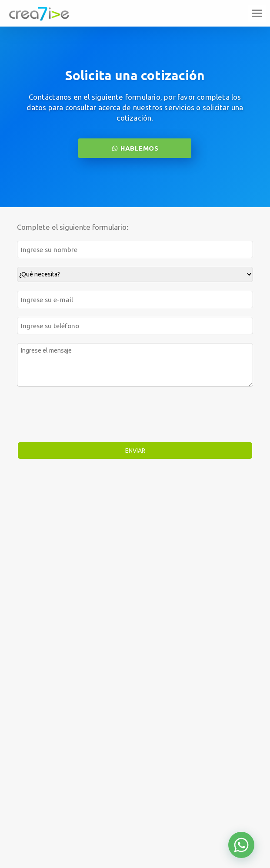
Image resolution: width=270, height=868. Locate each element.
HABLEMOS (135, 148)
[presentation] (83, 414)
